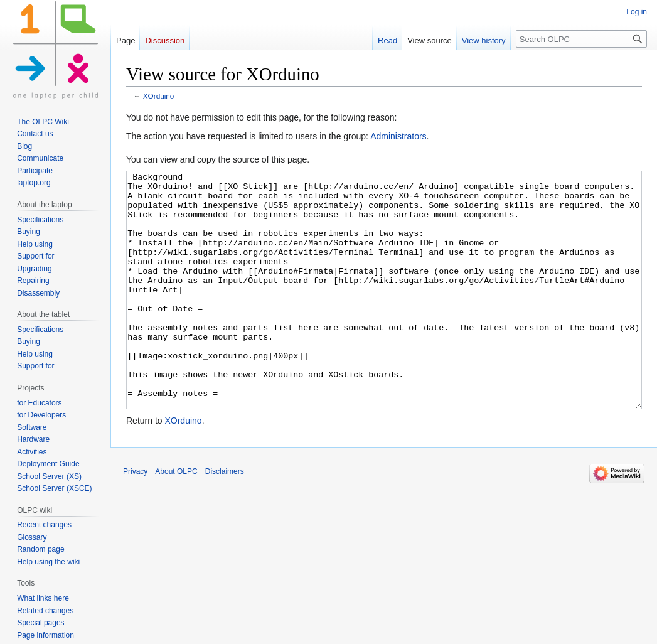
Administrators (398, 136)
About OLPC (176, 518)
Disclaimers (225, 518)
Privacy (135, 518)
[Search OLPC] (581, 39)
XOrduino (159, 96)
